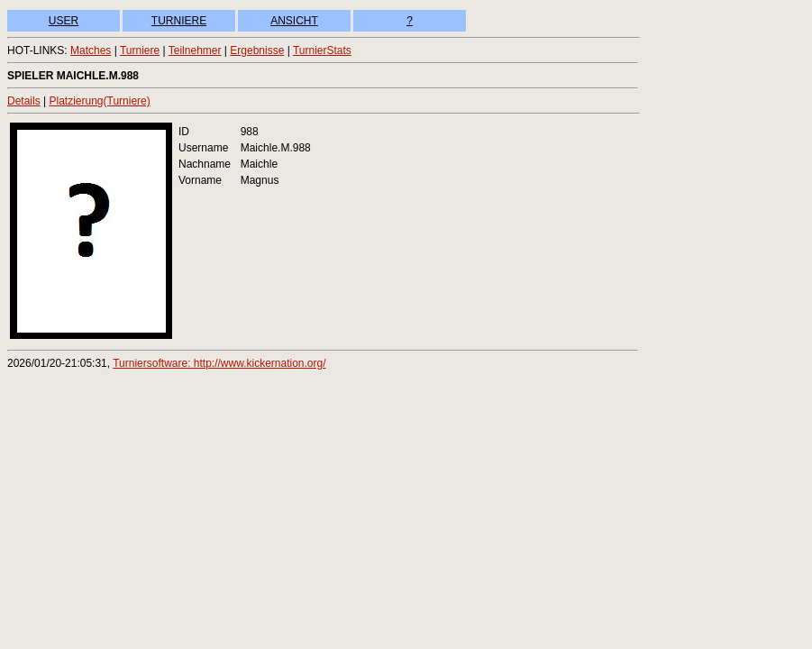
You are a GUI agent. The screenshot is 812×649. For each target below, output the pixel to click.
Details (24, 101)
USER (64, 21)
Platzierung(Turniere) (99, 101)
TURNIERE (179, 21)
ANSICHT (294, 21)
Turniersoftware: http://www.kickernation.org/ (219, 363)
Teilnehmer (195, 50)
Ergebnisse (257, 50)
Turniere (140, 50)
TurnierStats (322, 50)
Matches (91, 50)
